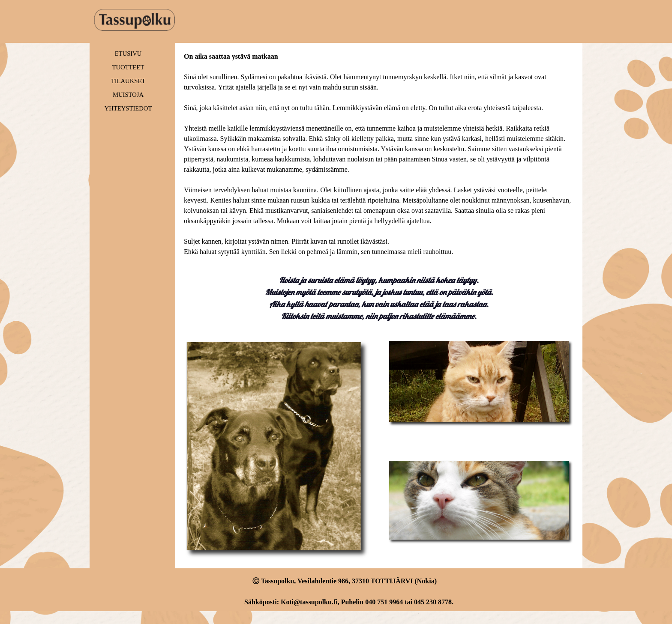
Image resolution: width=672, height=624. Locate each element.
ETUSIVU (128, 54)
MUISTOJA (128, 95)
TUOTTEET (128, 67)
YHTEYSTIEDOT (128, 108)
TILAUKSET (128, 81)
